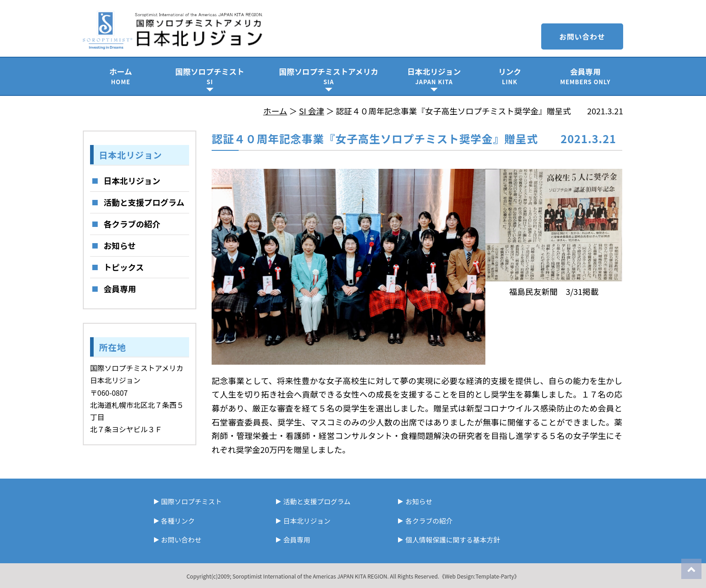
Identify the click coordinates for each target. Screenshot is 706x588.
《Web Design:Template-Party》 (479, 576)
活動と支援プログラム (144, 202)
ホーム (121, 76)
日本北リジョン (434, 76)
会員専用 (585, 76)
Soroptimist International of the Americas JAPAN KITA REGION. (310, 576)
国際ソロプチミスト (210, 76)
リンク (510, 76)
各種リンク (178, 521)
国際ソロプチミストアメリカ (329, 76)
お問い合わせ (582, 36)
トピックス (124, 267)
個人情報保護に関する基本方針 (453, 540)
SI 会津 (312, 111)
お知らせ (120, 245)
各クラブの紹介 (132, 224)
